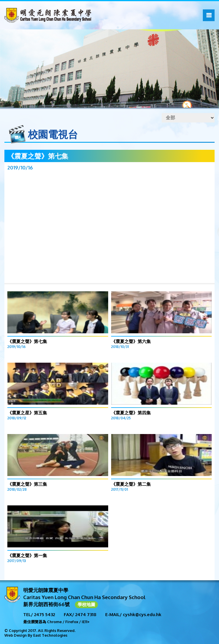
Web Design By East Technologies (36, 635)
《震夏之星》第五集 (27, 413)
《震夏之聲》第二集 (131, 484)
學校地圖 (86, 605)
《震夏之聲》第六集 (131, 341)
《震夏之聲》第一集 (27, 555)
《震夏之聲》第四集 (131, 413)
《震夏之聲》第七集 (27, 341)
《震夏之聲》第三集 (27, 484)
